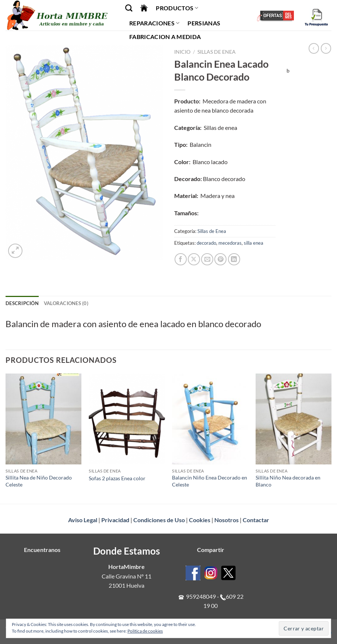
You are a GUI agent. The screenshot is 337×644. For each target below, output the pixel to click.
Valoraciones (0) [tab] (66, 303)
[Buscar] (129, 8)
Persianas (204, 23)
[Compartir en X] (194, 259)
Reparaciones (154, 23)
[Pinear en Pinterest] (220, 259)
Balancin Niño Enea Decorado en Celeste (210, 481)
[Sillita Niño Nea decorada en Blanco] (294, 419)
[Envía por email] (207, 259)
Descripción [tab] (22, 303)
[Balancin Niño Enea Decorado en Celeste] (210, 419)
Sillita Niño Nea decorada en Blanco (288, 481)
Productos (177, 8)
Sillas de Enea (217, 52)
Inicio (182, 52)
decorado (206, 243)
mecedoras (230, 243)
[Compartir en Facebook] (181, 259)
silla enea (254, 243)
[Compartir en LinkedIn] (234, 259)
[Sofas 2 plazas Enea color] (127, 419)
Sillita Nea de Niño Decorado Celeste (39, 481)
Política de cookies (145, 631)
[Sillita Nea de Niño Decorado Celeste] (44, 419)
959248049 (201, 596)
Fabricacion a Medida (165, 37)
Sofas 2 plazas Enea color (117, 478)
